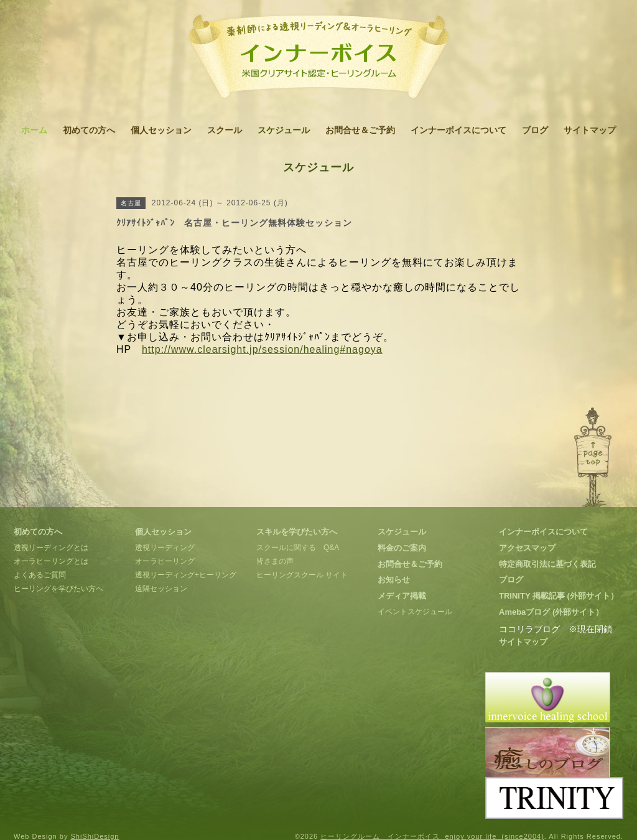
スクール (225, 130)
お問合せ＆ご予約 (360, 130)
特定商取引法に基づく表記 (547, 564)
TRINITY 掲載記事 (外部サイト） (559, 596)
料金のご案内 (402, 548)
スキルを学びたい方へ (297, 532)
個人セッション (161, 130)
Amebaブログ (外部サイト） (551, 612)
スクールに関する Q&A (298, 548)
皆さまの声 (275, 561)
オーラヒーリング (165, 561)
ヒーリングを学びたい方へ (58, 589)
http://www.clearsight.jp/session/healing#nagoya (262, 349)
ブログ (535, 130)
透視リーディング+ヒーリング (186, 575)
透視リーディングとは (51, 548)
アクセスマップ (527, 548)
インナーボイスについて (458, 130)
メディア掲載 (402, 596)
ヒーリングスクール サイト (302, 575)
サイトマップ (590, 130)
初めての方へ (89, 130)
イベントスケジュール (415, 612)
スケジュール (284, 130)
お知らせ (394, 580)
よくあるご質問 (40, 575)
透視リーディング (165, 548)
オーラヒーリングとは (51, 561)
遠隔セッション (161, 589)
